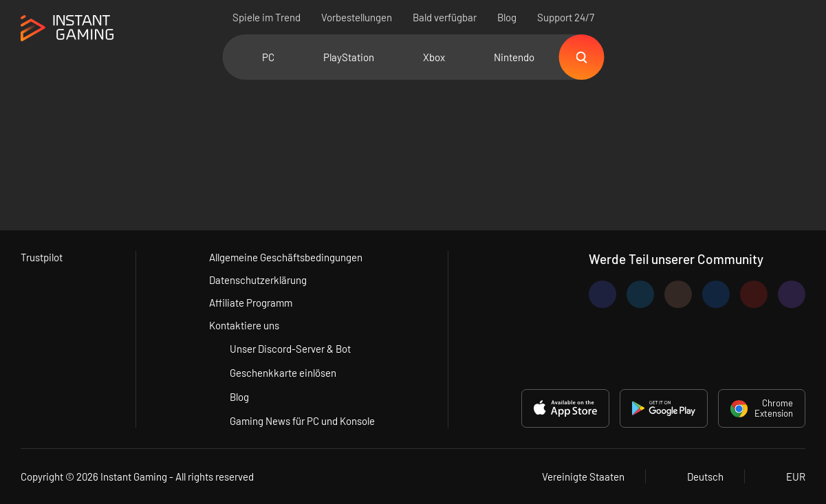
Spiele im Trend (267, 17)
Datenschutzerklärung (258, 280)
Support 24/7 (566, 17)
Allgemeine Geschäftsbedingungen (286, 257)
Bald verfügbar (445, 17)
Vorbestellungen (357, 17)
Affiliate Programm (251, 303)
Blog (507, 17)
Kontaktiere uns (244, 325)
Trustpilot (42, 257)
